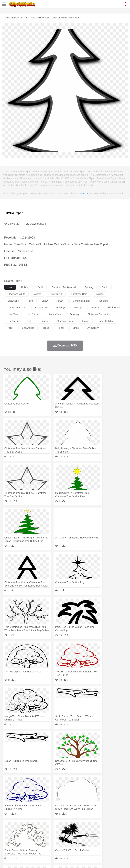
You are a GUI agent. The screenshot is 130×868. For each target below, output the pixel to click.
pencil (61, 328)
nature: (8, 826)
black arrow (41, 308)
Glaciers (82, 826)
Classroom (45, 841)
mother (47, 836)
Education (75, 841)
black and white (16, 294)
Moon (109, 826)
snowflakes (28, 328)
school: (8, 841)
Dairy (26, 846)
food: (7, 846)
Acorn (17, 826)
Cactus (43, 826)
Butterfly (36, 831)
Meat (67, 846)
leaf (10, 287)
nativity (95, 308)
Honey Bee (112, 831)
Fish (97, 831)
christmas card (79, 294)
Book (36, 841)
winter (37, 294)
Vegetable (97, 846)
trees (46, 328)
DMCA (50, 861)
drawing (74, 314)
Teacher (28, 841)
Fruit (60, 846)
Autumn (25, 826)
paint (30, 301)
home (100, 836)
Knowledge (106, 841)
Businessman (59, 836)
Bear (22, 831)
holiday (25, 287)
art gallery (93, 328)
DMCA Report (15, 213)
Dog (66, 831)
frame (85, 321)
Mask (17, 836)
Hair (107, 836)
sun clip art (56, 294)
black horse (114, 308)
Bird (28, 831)
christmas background (64, 287)
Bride (31, 836)
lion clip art (33, 314)
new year (13, 314)
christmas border (17, 308)
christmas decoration (99, 314)
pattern (60, 301)
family (39, 836)
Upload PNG (63, 861)
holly (30, 321)
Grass (90, 826)
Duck (72, 831)
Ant (16, 831)
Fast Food (51, 846)
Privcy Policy (27, 861)
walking (91, 836)
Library (116, 841)
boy (119, 836)
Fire (66, 826)
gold (40, 287)
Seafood (87, 846)
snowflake (13, 301)
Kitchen (107, 846)
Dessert (34, 846)
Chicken (51, 831)
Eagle (79, 831)
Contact (40, 861)
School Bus (87, 841)
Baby (24, 836)
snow (45, 301)
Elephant (88, 831)
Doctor (70, 836)
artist (10, 328)
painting (89, 287)
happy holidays (106, 321)
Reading (56, 841)
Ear (77, 836)
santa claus (55, 314)
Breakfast (17, 846)
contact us (83, 194)
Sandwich (76, 846)
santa (105, 287)
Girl (113, 836)
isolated (104, 301)
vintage (78, 308)
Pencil (65, 841)
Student (18, 841)
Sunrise (117, 826)
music (45, 321)
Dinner (116, 846)
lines (76, 328)
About (7, 861)
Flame (73, 826)
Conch (52, 826)
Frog (103, 831)
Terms (15, 861)
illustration (13, 321)
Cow (59, 831)
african (100, 294)
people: (8, 836)
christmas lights (82, 301)
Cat (44, 831)
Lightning (100, 826)
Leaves (34, 826)
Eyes (83, 836)
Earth (59, 826)
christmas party (65, 321)
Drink (42, 846)
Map (96, 841)
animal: (8, 831)
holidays (61, 308)
